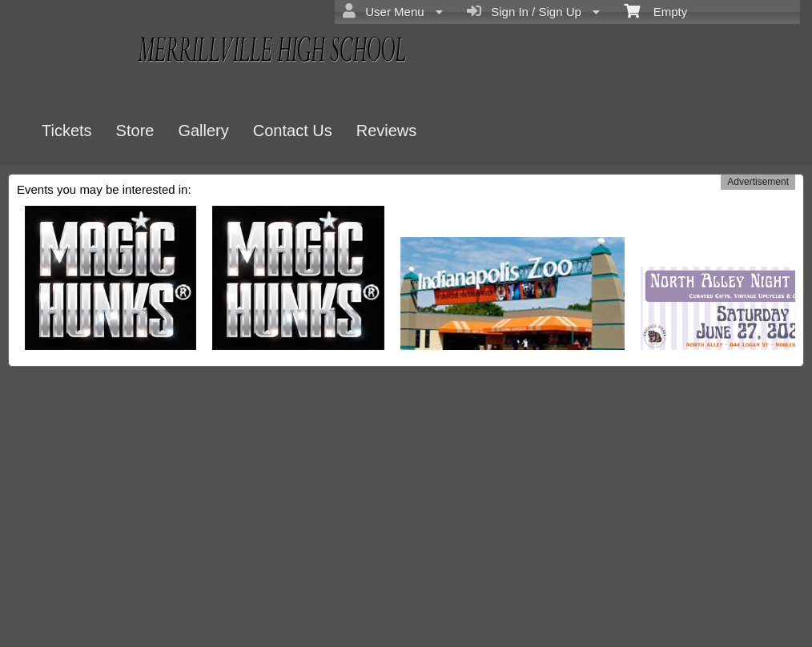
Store (135, 131)
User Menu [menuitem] (393, 11)
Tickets (67, 131)
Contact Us (293, 131)
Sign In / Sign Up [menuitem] (533, 11)
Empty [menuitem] (655, 10)
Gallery (203, 131)
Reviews (387, 131)
